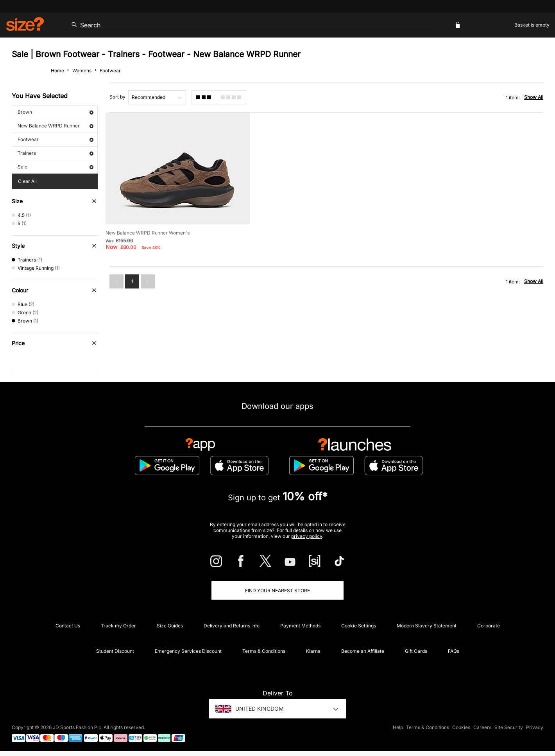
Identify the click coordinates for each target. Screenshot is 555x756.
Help (398, 727)
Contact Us (68, 626)
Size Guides (170, 626)
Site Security (509, 727)
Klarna (313, 651)
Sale (55, 167)
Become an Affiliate (363, 651)
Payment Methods (300, 626)
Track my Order (118, 626)
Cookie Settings (359, 626)
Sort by (117, 97)
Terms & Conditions (264, 651)
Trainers (55, 153)
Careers (482, 727)
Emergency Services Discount (188, 651)
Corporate (489, 626)
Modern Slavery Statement (427, 626)
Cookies (461, 727)
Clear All (27, 181)
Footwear (55, 139)
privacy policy (307, 536)
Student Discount (115, 651)
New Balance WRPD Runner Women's (148, 233)
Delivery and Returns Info (232, 626)
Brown (55, 112)
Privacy (535, 727)
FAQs (454, 651)
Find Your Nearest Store (277, 590)
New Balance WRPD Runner (55, 126)
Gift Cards (416, 651)
